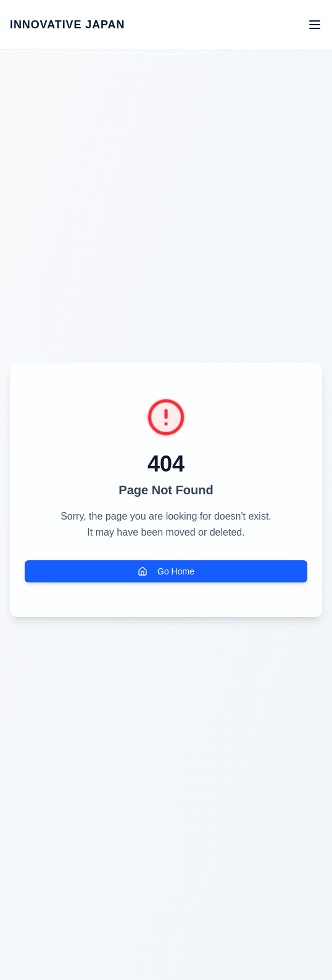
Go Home (166, 571)
